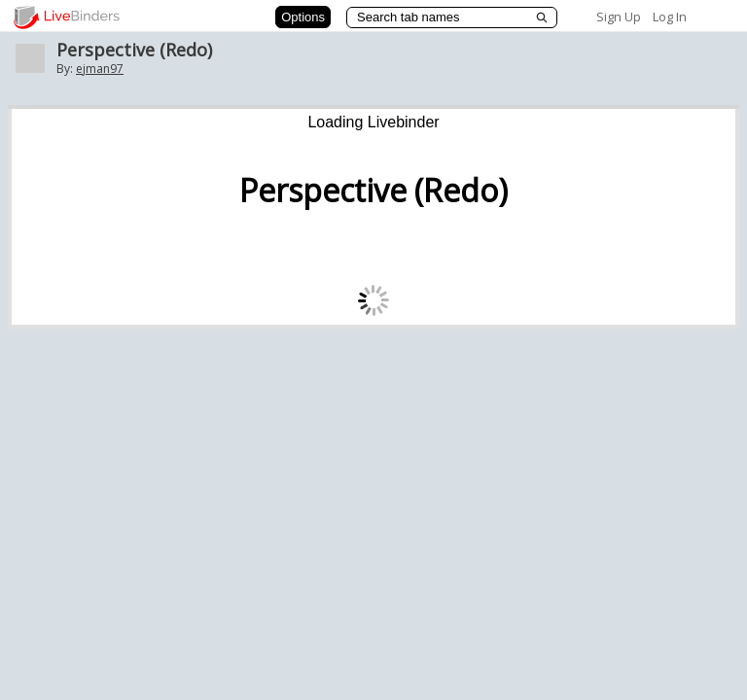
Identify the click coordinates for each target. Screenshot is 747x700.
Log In (670, 17)
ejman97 (100, 69)
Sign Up (619, 17)
